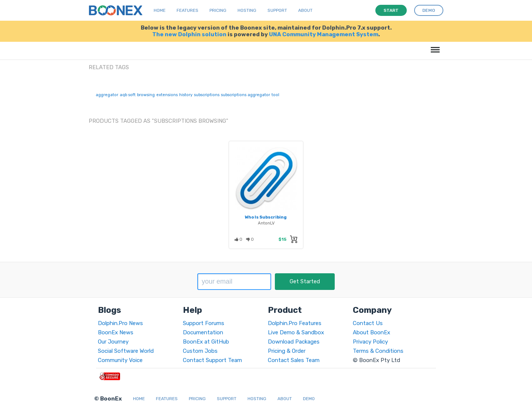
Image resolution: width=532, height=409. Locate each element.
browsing (146, 95)
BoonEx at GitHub (206, 342)
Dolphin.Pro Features (295, 323)
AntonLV (266, 223)
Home (160, 10)
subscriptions (207, 95)
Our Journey (113, 342)
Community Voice (120, 360)
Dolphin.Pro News (120, 323)
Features (187, 10)
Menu (434, 46)
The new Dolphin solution (189, 34)
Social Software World (126, 351)
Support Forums (204, 323)
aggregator (107, 95)
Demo (309, 399)
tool (275, 95)
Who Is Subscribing (266, 217)
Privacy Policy (370, 342)
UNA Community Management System (324, 34)
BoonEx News (116, 332)
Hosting (247, 10)
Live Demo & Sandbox (296, 332)
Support (277, 10)
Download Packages (294, 342)
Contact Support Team (212, 360)
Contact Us (368, 323)
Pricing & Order (287, 351)
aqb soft (128, 95)
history (186, 95)
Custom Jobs (200, 351)
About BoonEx (371, 332)
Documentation (203, 332)
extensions (167, 95)
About (305, 10)
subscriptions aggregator (245, 95)
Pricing (218, 10)
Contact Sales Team (294, 360)
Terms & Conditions (378, 351)
